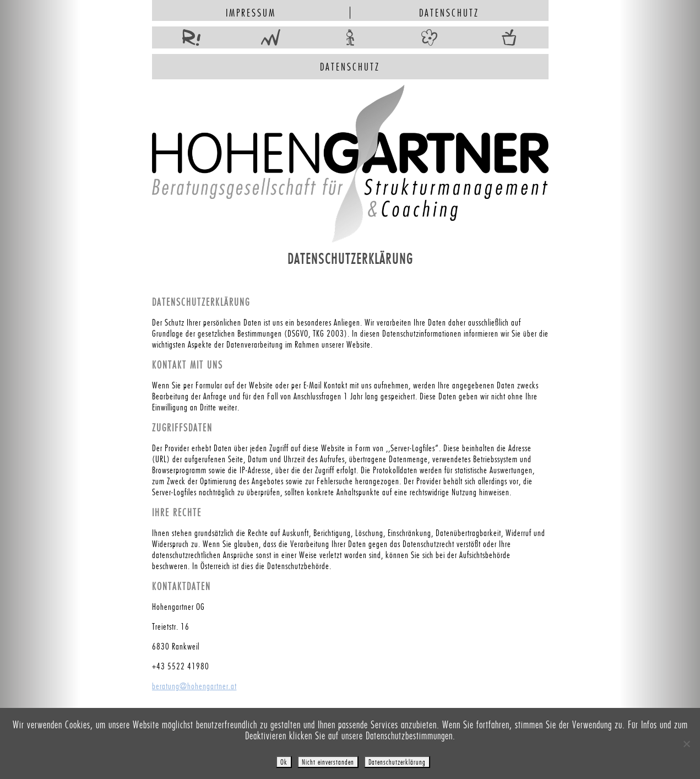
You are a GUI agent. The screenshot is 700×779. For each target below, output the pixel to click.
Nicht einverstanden (328, 762)
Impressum (251, 13)
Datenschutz (449, 13)
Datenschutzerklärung (397, 762)
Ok (284, 762)
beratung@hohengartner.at (194, 686)
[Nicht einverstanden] (686, 744)
